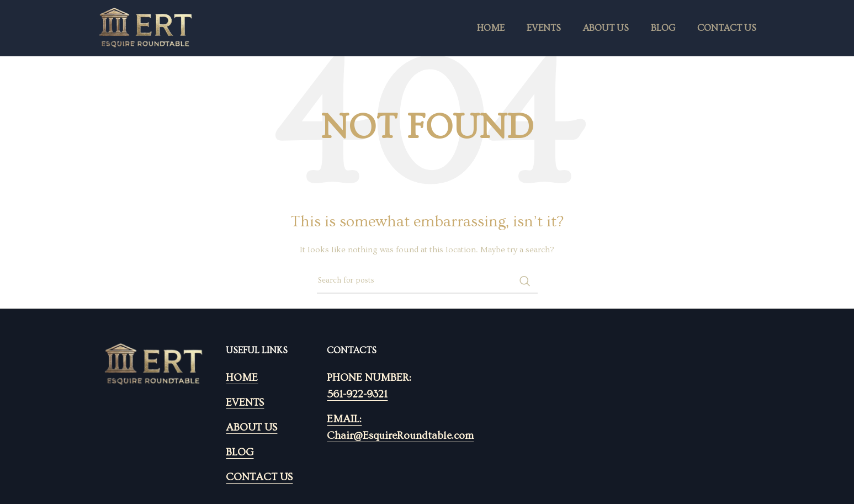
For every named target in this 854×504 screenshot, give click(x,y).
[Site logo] (146, 26)
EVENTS (245, 403)
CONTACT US (259, 477)
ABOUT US (251, 428)
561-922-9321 (357, 394)
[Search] (427, 281)
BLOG (240, 452)
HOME (242, 378)
